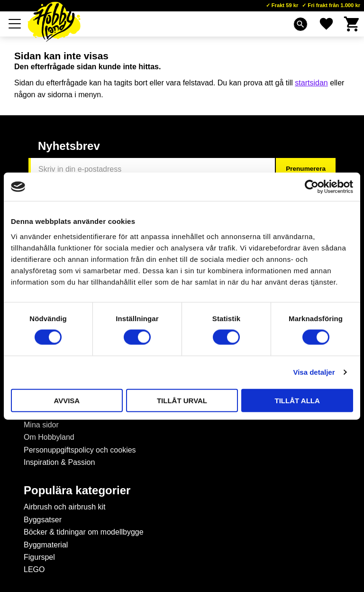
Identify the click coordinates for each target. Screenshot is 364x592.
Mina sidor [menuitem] (41, 425)
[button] (15, 24)
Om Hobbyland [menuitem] (49, 437)
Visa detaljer (314, 372)
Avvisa (67, 400)
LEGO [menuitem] (34, 569)
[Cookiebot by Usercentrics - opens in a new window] (312, 187)
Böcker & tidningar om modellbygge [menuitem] (84, 532)
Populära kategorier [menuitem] (77, 490)
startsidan (311, 83)
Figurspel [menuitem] (39, 557)
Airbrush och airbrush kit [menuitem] (65, 507)
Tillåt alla (297, 400)
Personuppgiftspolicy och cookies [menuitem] (80, 450)
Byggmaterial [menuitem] (46, 545)
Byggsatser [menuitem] (43, 520)
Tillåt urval (182, 400)
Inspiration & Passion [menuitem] (59, 462)
